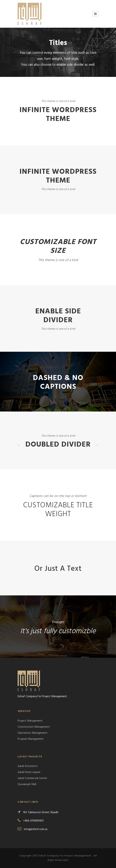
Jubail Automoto (28, 766)
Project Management (30, 721)
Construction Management (34, 727)
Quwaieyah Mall (27, 784)
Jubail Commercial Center (32, 778)
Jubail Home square (29, 772)
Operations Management (33, 733)
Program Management (31, 739)
